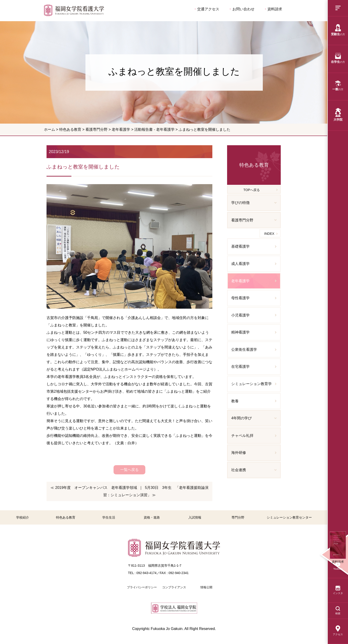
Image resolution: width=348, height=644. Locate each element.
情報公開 (206, 587)
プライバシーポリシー (142, 587)
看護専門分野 (97, 129)
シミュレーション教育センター (289, 517)
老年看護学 (121, 129)
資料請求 (274, 9)
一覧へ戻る (129, 470)
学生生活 (109, 517)
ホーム (50, 129)
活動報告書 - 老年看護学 (154, 129)
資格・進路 (152, 517)
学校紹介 (23, 517)
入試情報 (195, 517)
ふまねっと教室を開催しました (74, 10)
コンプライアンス (174, 587)
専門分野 (238, 517)
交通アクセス (207, 9)
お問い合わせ (242, 9)
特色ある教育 (70, 129)
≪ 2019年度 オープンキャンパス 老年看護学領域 (94, 488)
